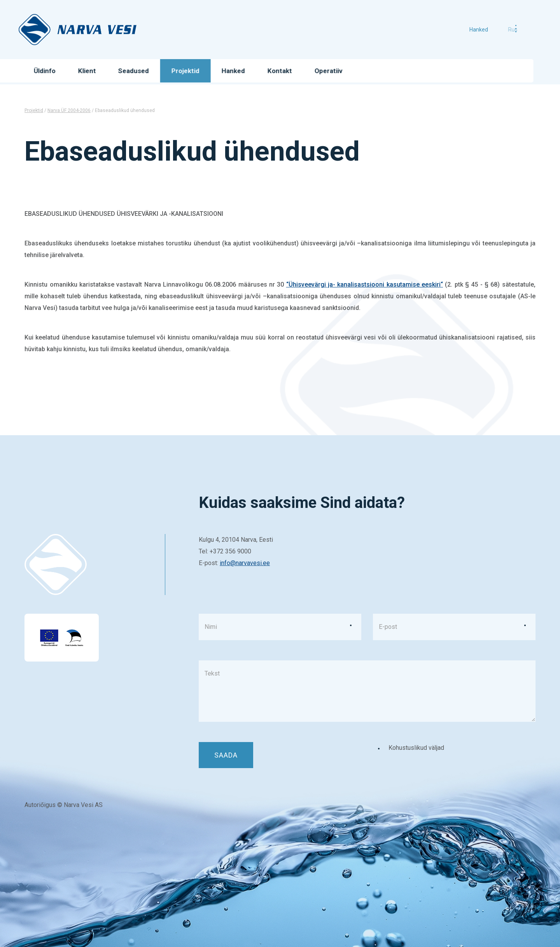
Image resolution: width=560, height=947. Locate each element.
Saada (226, 755)
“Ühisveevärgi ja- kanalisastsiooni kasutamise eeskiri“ (365, 284)
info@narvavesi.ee (245, 563)
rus (500, 30)
